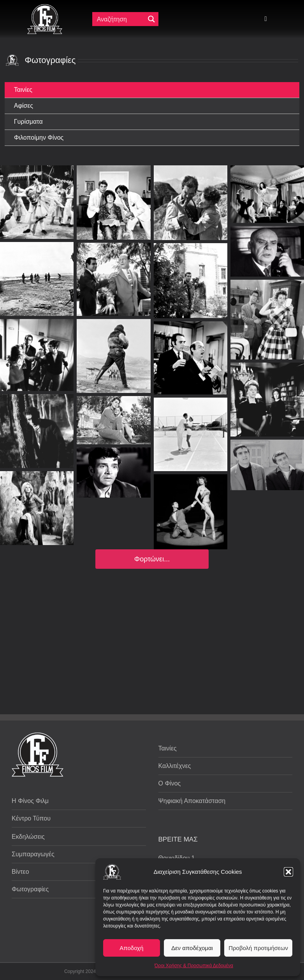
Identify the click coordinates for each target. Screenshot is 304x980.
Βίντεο (20, 872)
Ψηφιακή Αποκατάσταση (192, 801)
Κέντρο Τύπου (31, 818)
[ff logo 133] (45, 7)
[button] (288, 872)
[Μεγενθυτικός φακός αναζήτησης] (151, 19)
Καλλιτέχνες (175, 766)
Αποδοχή (131, 948)
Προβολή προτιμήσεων (258, 948)
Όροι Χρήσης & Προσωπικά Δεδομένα (194, 966)
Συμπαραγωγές (33, 854)
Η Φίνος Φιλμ (30, 801)
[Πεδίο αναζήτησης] (120, 19)
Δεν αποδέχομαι (192, 948)
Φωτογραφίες (30, 889)
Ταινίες (168, 748)
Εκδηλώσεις (28, 837)
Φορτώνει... (152, 559)
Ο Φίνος (170, 783)
